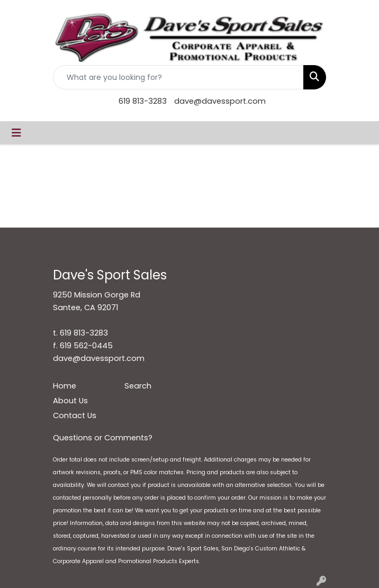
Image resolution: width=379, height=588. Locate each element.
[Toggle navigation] (16, 133)
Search (138, 386)
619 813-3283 (143, 101)
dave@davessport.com (220, 101)
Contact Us (75, 415)
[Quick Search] (178, 77)
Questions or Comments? (103, 438)
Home (65, 386)
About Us (70, 401)
